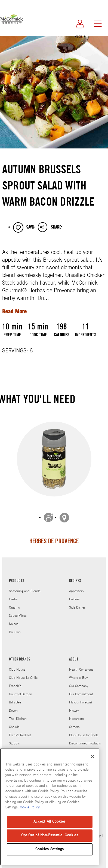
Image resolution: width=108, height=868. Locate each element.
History (74, 706)
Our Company (79, 682)
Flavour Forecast (81, 698)
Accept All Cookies (50, 822)
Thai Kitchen (18, 715)
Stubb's (14, 739)
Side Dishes (77, 603)
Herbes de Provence (54, 542)
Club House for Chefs (84, 731)
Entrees (74, 595)
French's (15, 682)
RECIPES (75, 577)
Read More (14, 311)
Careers (74, 723)
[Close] (92, 756)
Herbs (13, 595)
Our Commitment (81, 690)
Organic (14, 603)
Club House (17, 665)
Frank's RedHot (20, 731)
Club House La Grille (23, 674)
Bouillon (15, 628)
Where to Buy (78, 674)
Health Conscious (81, 665)
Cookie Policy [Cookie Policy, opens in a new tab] (29, 807)
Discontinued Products (85, 739)
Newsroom (76, 715)
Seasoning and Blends (25, 587)
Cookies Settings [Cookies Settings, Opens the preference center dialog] (50, 849)
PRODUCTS (17, 577)
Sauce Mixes (18, 612)
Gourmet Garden (21, 690)
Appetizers (76, 587)
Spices (14, 620)
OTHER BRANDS (20, 656)
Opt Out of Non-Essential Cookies (50, 835)
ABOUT (74, 656)
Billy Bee (15, 698)
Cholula (14, 723)
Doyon (13, 706)
